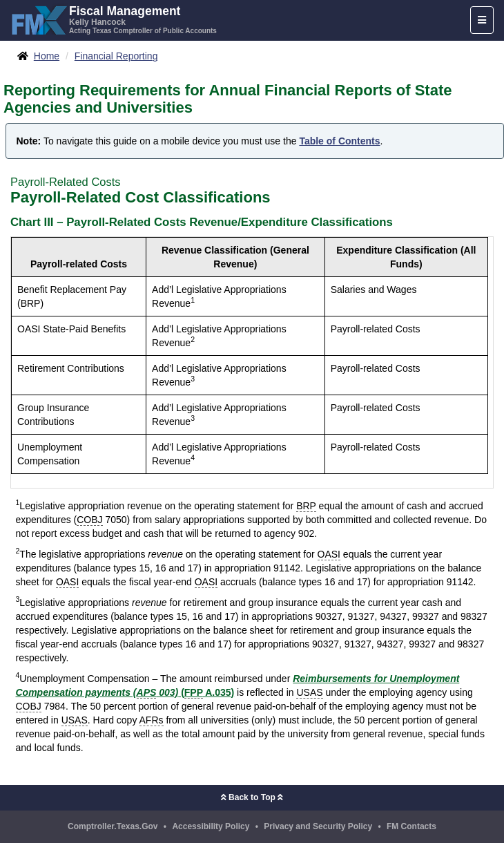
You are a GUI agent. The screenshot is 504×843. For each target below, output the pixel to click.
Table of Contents (339, 141)
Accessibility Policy (211, 826)
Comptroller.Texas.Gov (113, 826)
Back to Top (252, 797)
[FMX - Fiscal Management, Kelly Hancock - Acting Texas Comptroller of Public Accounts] (114, 19)
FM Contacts (411, 826)
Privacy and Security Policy (318, 826)
